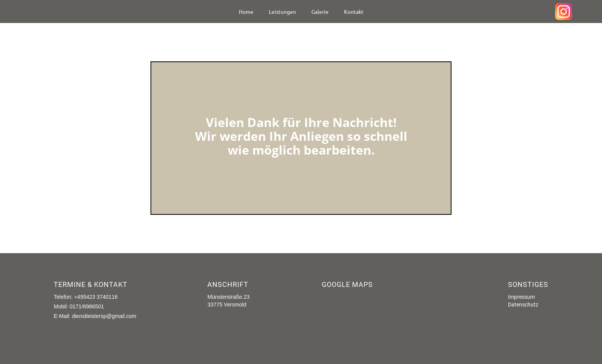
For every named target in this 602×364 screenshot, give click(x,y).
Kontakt (354, 12)
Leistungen (282, 12)
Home (246, 12)
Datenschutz (523, 305)
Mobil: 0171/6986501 (79, 306)
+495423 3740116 (96, 297)
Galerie (320, 12)
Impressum (521, 297)
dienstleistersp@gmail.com (104, 316)
